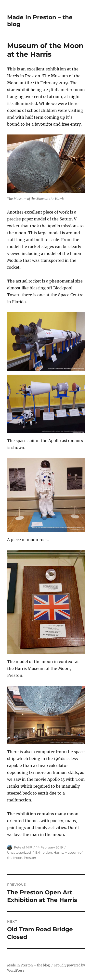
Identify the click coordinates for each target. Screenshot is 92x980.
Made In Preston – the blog (28, 965)
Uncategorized (19, 852)
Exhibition (44, 852)
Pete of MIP (23, 847)
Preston (30, 858)
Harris (58, 852)
